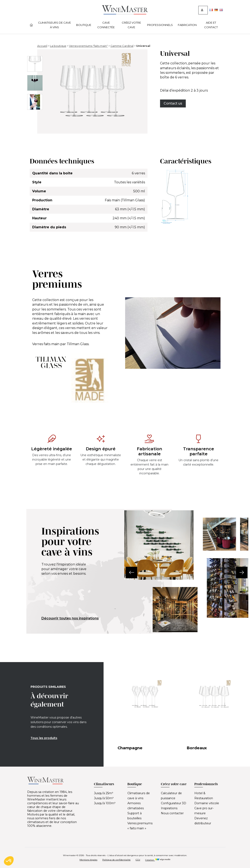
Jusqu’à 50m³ (104, 798)
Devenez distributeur (203, 821)
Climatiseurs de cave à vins (54, 25)
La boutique (58, 46)
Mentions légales (88, 860)
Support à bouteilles (135, 816)
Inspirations (169, 808)
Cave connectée (106, 25)
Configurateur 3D (174, 803)
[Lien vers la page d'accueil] (125, 13)
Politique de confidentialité (116, 860)
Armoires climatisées (136, 806)
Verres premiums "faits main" (88, 46)
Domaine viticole (207, 803)
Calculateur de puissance (171, 796)
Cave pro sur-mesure (204, 811)
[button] (124, 572)
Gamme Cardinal (122, 46)
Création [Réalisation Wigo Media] (158, 860)
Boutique (84, 25)
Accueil (42, 46)
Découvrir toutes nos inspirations (70, 618)
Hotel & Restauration (204, 796)
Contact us (173, 103)
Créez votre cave (131, 25)
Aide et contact (211, 25)
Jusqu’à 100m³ (105, 803)
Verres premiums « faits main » (140, 826)
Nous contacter (172, 813)
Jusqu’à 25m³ (104, 793)
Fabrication (187, 25)
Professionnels (160, 25)
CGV (138, 860)
